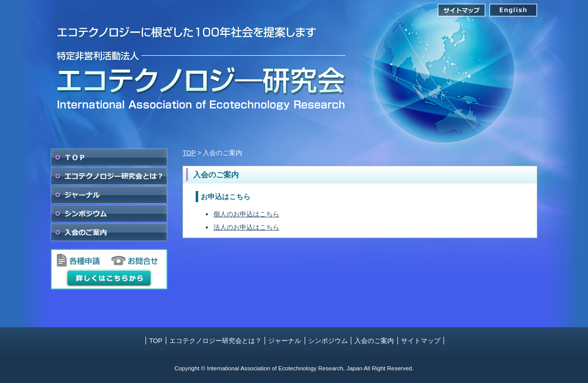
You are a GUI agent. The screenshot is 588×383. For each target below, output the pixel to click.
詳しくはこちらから (109, 278)
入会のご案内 (109, 232)
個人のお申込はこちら (246, 214)
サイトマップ (462, 10)
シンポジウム (109, 214)
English (513, 10)
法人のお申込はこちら (246, 227)
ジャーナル (109, 195)
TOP (109, 157)
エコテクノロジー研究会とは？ (109, 176)
